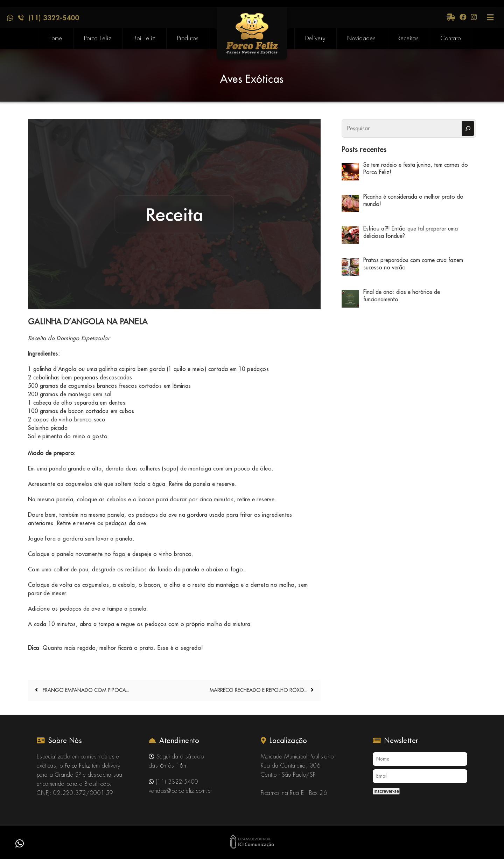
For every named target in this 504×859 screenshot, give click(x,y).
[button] (20, 844)
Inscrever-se (386, 791)
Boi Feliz (144, 38)
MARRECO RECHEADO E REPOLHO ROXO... (258, 690)
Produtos (188, 38)
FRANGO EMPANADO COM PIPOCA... (85, 690)
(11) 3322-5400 (54, 18)
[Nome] (420, 759)
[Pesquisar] (468, 128)
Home (55, 38)
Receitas (408, 38)
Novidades (362, 38)
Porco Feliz (98, 38)
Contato (451, 38)
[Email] (420, 776)
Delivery (315, 38)
